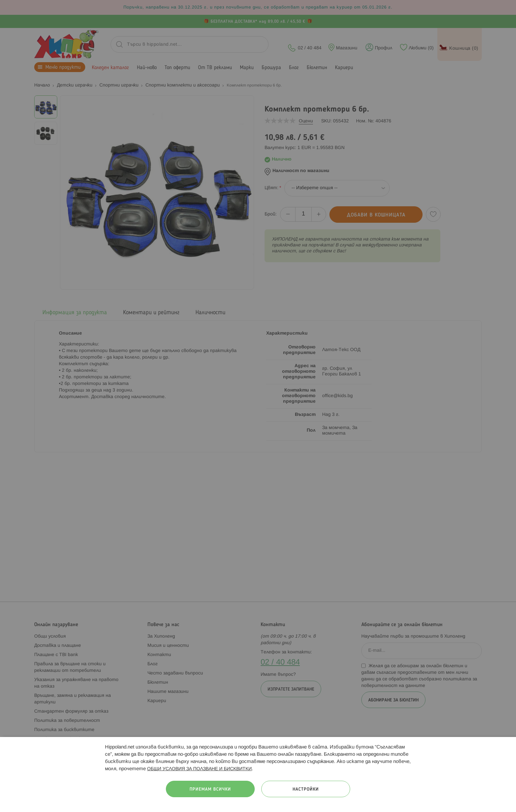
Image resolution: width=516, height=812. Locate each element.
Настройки (306, 789)
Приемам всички (210, 789)
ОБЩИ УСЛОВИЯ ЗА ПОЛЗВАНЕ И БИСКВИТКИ (199, 769)
